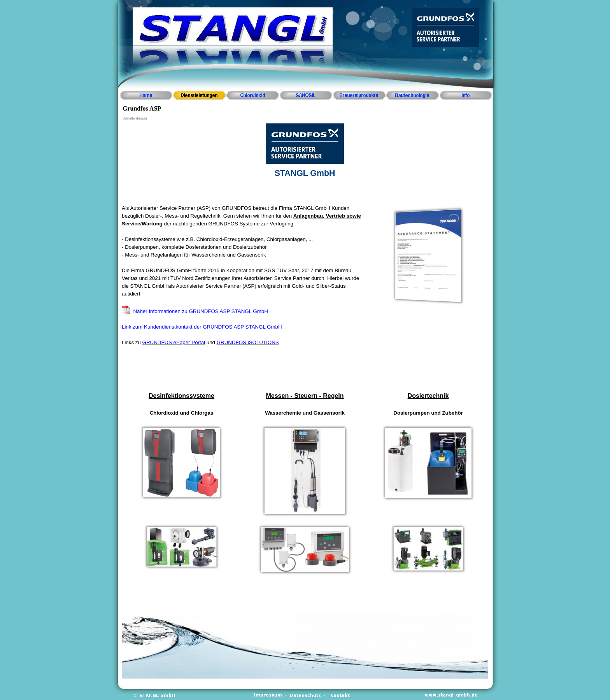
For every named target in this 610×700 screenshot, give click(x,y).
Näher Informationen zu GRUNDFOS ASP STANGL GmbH (200, 311)
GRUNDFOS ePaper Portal (174, 342)
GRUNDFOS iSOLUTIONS (248, 342)
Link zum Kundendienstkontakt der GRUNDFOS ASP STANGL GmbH (202, 327)
